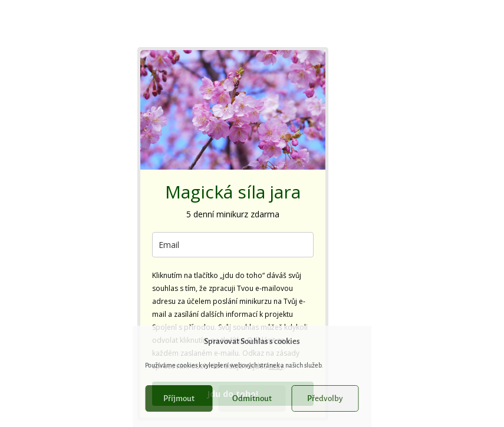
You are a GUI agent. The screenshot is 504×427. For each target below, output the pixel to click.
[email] (233, 245)
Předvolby (325, 398)
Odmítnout (252, 398)
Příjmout (179, 398)
